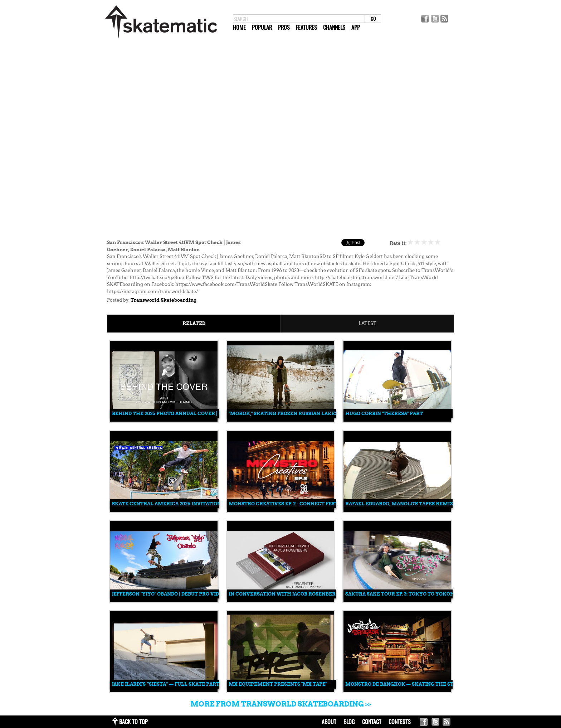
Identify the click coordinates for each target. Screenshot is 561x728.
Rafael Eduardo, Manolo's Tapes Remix (399, 504)
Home (239, 27)
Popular (262, 27)
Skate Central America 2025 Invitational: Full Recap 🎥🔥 (192, 504)
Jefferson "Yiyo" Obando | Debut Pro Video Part (176, 594)
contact (372, 722)
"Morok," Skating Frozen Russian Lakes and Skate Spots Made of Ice (323, 414)
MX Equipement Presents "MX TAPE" (278, 684)
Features (306, 27)
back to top (133, 722)
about (329, 722)
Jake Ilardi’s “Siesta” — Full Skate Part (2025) (173, 684)
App (356, 27)
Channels (334, 27)
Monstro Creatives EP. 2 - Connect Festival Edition (300, 504)
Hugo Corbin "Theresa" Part (384, 414)
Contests (400, 722)
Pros (284, 27)
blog (349, 722)
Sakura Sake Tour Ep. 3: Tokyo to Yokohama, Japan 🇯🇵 (418, 594)
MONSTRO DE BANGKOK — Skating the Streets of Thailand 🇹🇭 (428, 684)
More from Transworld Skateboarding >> (281, 704)
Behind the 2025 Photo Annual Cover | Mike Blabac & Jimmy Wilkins (206, 414)
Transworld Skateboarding (164, 300)
